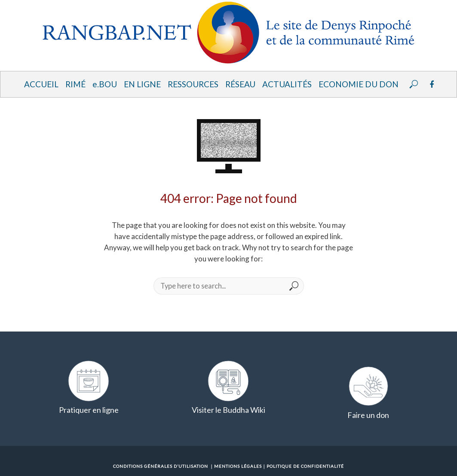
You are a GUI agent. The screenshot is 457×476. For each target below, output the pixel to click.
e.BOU (105, 84)
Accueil (41, 84)
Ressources (193, 84)
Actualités (287, 84)
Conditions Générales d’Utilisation (161, 466)
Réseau (240, 84)
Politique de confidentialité (305, 466)
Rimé (75, 84)
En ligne (142, 84)
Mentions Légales (238, 466)
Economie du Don (359, 84)
